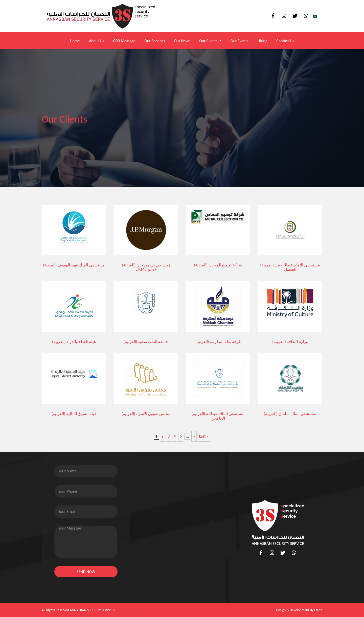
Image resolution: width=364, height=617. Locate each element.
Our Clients (209, 41)
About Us (97, 41)
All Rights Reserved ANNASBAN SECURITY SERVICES (78, 610)
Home (75, 41)
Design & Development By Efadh (299, 610)
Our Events (240, 41)
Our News (182, 41)
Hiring (262, 41)
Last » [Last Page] (204, 436)
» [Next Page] (194, 436)
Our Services (155, 41)
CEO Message (124, 41)
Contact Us (285, 41)
